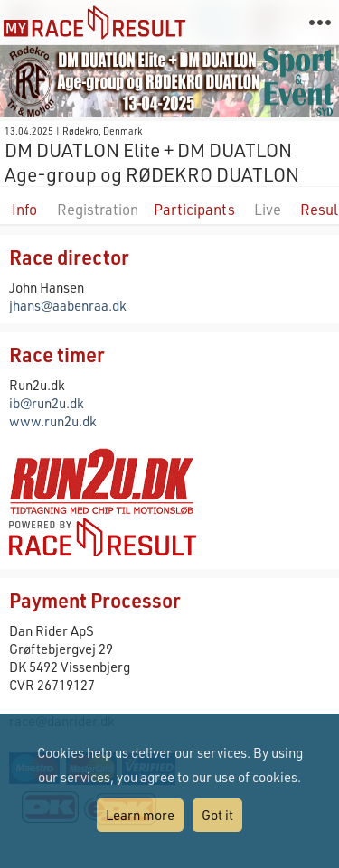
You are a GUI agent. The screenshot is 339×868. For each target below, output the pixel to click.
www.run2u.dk (53, 421)
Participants (194, 209)
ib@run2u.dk (47, 403)
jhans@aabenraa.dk (68, 305)
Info (24, 209)
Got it (217, 815)
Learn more (140, 815)
